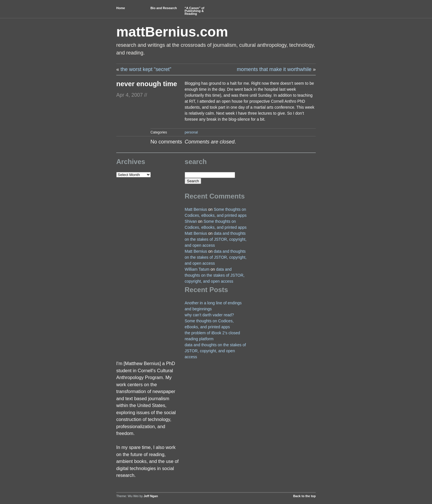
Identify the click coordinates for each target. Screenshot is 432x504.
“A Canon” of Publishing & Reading (194, 11)
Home (121, 8)
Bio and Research (164, 8)
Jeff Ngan (151, 496)
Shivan (191, 221)
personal (191, 132)
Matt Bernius (196, 209)
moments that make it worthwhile (274, 69)
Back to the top (304, 496)
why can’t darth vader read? (209, 315)
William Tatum (197, 269)
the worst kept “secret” (146, 69)
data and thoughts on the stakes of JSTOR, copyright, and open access (216, 239)
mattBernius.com (172, 32)
